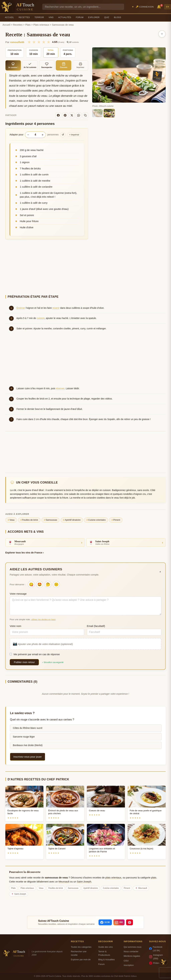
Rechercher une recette (79, 953)
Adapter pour (16, 135)
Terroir (39, 17)
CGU (126, 961)
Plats (28, 25)
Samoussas (51, 520)
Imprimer (80, 65)
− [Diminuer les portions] (28, 135)
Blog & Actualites (106, 959)
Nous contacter (131, 951)
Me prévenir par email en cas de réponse (35, 654)
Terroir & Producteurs (104, 953)
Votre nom (15, 626)
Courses (64, 65)
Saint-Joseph (84, 882)
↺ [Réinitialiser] (63, 135)
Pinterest (155, 963)
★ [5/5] (49, 42)
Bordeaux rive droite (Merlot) (28, 745)
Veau (11, 520)
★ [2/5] (34, 42)
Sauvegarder (47, 65)
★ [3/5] (39, 42)
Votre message (18, 594)
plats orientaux (113, 878)
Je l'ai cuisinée (30, 65)
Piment (116, 520)
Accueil (9, 17)
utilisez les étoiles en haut (43, 619)
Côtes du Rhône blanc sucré (28, 728)
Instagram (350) (156, 957)
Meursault (64, 882)
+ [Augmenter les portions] (42, 135)
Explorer (94, 17)
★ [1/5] (29, 42)
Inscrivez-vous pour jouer (28, 757)
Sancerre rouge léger (24, 737)
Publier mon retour (24, 662)
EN (168, 7)
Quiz (107, 17)
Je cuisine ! (13, 65)
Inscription (129, 965)
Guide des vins (105, 947)
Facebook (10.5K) (156, 949)
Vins (51, 17)
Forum (80, 17)
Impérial (74, 135)
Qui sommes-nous (133, 947)
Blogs (117, 17)
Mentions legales (132, 956)
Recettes (24, 17)
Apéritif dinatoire (72, 520)
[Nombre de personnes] (35, 135)
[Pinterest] (65, 115)
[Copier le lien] (85, 115)
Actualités (65, 17)
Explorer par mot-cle (81, 959)
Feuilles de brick (29, 520)
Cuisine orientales (96, 520)
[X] (72, 115)
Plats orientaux (41, 25)
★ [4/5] (44, 42)
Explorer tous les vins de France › (25, 553)
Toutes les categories (81, 947)
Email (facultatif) (96, 626)
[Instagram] (119, 922)
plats (154, 878)
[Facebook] (58, 115)
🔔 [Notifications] (159, 6)
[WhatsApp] (79, 115)
